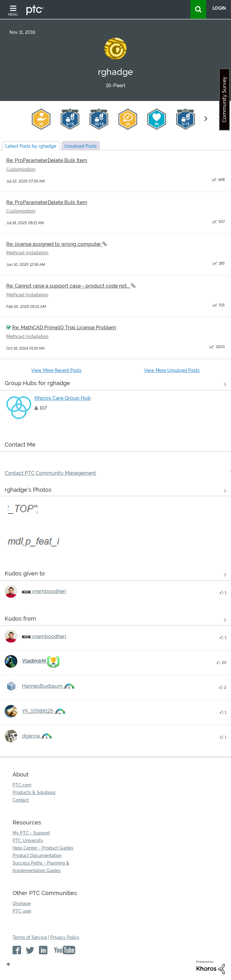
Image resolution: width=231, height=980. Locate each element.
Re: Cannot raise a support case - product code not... (69, 286)
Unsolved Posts (81, 146)
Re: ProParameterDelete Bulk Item (47, 160)
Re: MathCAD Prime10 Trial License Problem (64, 328)
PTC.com (22, 785)
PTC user (22, 911)
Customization (21, 169)
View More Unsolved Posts (172, 370)
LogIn (219, 8)
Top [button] (8, 964)
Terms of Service (30, 937)
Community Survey (224, 99)
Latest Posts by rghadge (31, 146)
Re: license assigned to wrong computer (54, 244)
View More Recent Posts (56, 370)
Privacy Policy (65, 937)
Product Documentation (37, 856)
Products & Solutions (34, 792)
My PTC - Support (31, 833)
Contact (21, 800)
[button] (34, 527)
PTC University (28, 840)
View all (115, 575)
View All (115, 384)
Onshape (22, 903)
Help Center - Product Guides (43, 848)
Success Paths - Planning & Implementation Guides (41, 867)
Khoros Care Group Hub (63, 398)
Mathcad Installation (27, 253)
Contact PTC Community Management (50, 473)
